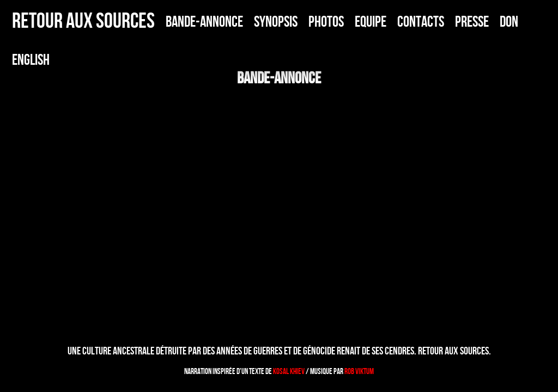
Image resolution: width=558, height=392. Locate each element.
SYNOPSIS (276, 22)
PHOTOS (326, 22)
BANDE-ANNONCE (204, 22)
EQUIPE (371, 22)
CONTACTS (421, 22)
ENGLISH (31, 60)
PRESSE (472, 22)
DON (509, 22)
